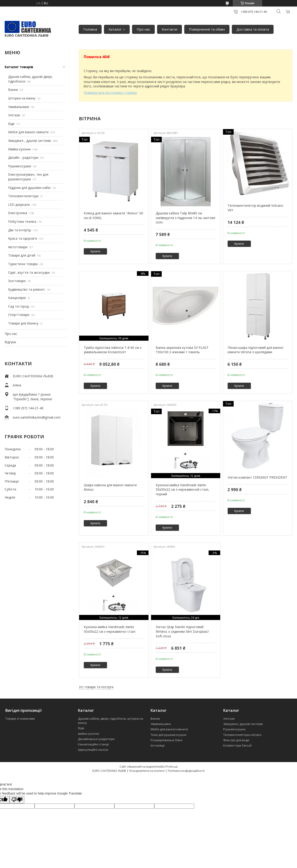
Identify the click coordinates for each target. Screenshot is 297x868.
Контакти (169, 29)
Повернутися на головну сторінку (110, 93)
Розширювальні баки (166, 740)
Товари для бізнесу (23, 323)
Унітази (14, 115)
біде (81, 728)
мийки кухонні (89, 734)
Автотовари (18, 247)
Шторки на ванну (22, 98)
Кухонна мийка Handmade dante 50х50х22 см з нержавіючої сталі (110, 629)
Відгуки (10, 342)
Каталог (115, 29)
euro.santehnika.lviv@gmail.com (37, 417)
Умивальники (19, 107)
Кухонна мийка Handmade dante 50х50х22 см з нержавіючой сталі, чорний (182, 490)
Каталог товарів (19, 67)
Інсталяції (158, 745)
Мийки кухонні (19, 149)
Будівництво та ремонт (27, 289)
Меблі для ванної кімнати (28, 132)
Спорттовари (19, 315)
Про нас (143, 29)
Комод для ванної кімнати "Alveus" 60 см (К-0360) (113, 215)
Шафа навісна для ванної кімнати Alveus (110, 487)
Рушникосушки (20, 166)
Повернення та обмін (207, 29)
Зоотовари (17, 281)
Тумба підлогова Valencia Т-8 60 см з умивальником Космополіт (113, 350)
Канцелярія (17, 298)
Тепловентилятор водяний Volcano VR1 (255, 208)
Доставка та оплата (253, 29)
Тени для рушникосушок (169, 735)
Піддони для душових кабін (29, 188)
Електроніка (18, 213)
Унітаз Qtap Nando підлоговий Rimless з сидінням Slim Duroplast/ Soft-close (182, 631)
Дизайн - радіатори (23, 157)
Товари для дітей (22, 255)
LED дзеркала (19, 205)
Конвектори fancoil (237, 745)
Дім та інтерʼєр (20, 230)
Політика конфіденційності (186, 771)
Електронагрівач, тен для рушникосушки (28, 177)
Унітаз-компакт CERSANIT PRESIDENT (257, 477)
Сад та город (18, 306)
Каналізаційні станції (93, 744)
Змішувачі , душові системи (29, 141)
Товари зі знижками (20, 719)
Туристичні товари (23, 264)
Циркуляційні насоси (93, 750)
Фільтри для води (236, 740)
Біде (11, 124)
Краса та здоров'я (23, 238)
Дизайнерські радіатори (96, 739)
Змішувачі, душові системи (243, 724)
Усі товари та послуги (96, 687)
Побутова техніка (22, 221)
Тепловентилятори (23, 196)
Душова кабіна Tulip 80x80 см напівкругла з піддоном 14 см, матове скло (186, 218)
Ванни (13, 90)
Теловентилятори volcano (242, 735)
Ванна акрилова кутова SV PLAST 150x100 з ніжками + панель (182, 350)
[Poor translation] (17, 800)
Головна (90, 29)
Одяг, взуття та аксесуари (29, 272)
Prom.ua (172, 766)
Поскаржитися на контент (147, 771)
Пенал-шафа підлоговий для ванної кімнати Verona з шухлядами (256, 350)
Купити (95, 251)
